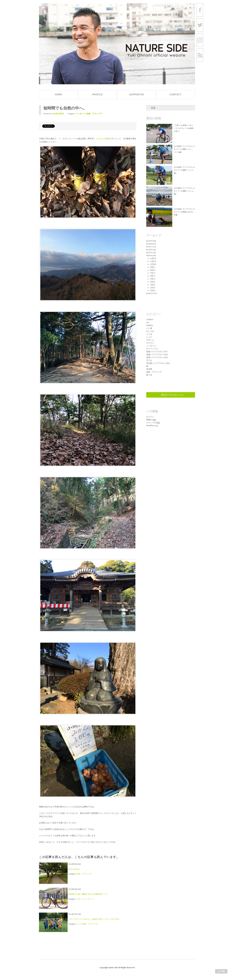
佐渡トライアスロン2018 (157, 354)
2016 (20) (152, 250)
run (148, 322)
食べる (149, 375)
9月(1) (153, 267)
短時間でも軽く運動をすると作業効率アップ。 (89, 894)
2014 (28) (152, 255)
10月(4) (153, 264)
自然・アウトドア (94, 114)
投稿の (151, 420)
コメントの (153, 423)
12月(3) (153, 258)
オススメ (150, 343)
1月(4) (153, 290)
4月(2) (153, 282)
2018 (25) (152, 244)
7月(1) (153, 273)
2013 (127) (153, 293)
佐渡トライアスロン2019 (157, 357)
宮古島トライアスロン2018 (158, 363)
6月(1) (153, 276)
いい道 (149, 328)
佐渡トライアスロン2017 (157, 352)
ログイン (150, 417)
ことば (149, 334)
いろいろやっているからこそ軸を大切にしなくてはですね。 (95, 919)
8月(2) (153, 270)
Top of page (221, 971)
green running (74, 869)
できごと (80, 899)
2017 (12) (152, 247)
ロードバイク (152, 349)
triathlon (150, 325)
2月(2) (153, 288)
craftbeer (150, 319)
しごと (79, 924)
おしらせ (150, 331)
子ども (149, 360)
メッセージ (81, 114)
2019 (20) (152, 241)
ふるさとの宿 (101, 139)
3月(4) (153, 285)
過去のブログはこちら (172, 395)
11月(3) (153, 261)
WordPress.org (152, 425)
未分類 (149, 369)
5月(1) (153, 279)
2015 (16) (152, 253)
